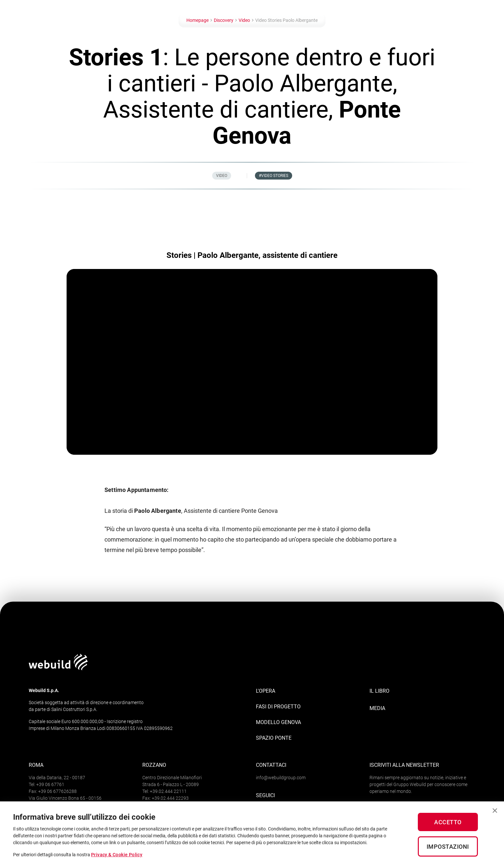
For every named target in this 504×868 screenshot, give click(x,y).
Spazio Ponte (274, 738)
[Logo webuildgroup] (58, 668)
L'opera (266, 691)
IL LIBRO (379, 691)
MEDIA (377, 708)
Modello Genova (278, 722)
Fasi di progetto (278, 707)
